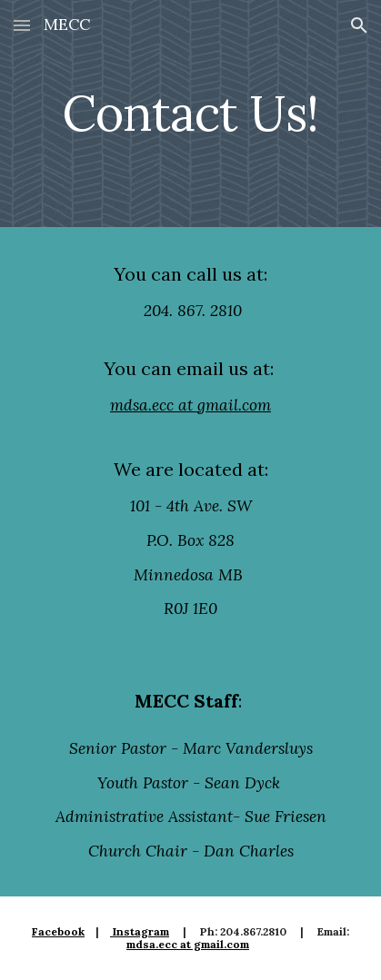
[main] (190, 113)
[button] (22, 25)
